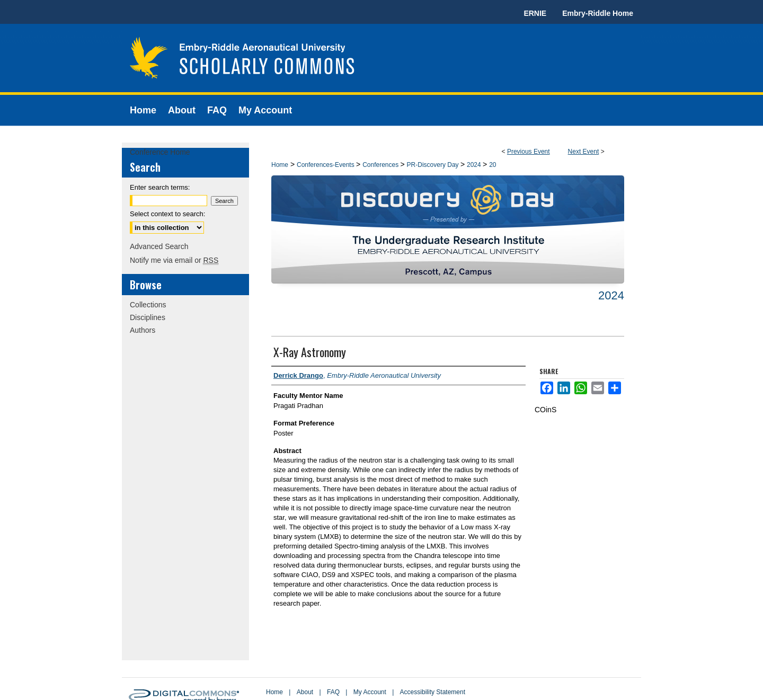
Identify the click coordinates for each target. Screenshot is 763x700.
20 (493, 165)
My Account (370, 692)
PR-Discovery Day (434, 165)
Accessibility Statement (433, 692)
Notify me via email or (174, 260)
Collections (148, 305)
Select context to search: (167, 214)
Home (280, 165)
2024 (475, 165)
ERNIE (535, 13)
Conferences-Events (326, 165)
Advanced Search (159, 246)
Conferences (381, 165)
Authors (143, 330)
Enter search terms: (160, 187)
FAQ (333, 692)
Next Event (584, 152)
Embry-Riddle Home (598, 13)
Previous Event (529, 152)
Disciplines (148, 317)
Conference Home (160, 152)
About (305, 692)
